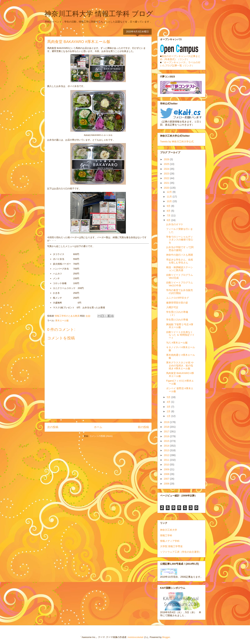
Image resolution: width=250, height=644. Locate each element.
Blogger (166, 637)
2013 (167, 450)
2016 (167, 436)
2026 (167, 159)
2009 (167, 469)
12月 (170, 192)
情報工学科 (166, 535)
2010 (167, 465)
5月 (169, 397)
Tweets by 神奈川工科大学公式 (177, 142)
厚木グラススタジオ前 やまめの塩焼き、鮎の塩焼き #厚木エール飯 (180, 365)
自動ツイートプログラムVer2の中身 (180, 284)
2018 (167, 427)
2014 (167, 446)
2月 (169, 411)
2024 (167, 169)
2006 (167, 484)
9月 (169, 206)
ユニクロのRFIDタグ (178, 298)
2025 (167, 164)
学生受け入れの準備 (177, 320)
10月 (170, 201)
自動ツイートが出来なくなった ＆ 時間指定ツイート (180, 335)
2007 (167, 479)
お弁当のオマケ (175, 224)
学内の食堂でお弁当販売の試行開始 (180, 292)
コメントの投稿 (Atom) (101, 436)
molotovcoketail (136, 637)
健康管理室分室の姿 (177, 303)
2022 (167, 178)
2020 (167, 188)
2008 (167, 474)
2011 (167, 460)
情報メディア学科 (170, 541)
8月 (169, 211)
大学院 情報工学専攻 (171, 546)
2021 (167, 183)
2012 (167, 455)
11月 (170, 197)
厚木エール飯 (62, 321)
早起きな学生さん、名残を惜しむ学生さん (180, 261)
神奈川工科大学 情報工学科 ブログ (99, 14)
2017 (167, 431)
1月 (169, 416)
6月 (169, 220)
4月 (169, 402)
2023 (167, 174)
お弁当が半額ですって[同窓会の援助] (180, 249)
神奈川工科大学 (169, 530)
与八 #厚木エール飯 (177, 343)
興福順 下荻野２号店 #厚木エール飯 (180, 326)
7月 (169, 215)
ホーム (98, 427)
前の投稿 (143, 427)
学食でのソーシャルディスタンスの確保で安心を (180, 240)
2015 (167, 441)
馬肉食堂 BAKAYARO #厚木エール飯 (180, 375)
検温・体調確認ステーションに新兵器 (180, 269)
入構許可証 (172, 307)
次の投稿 (53, 427)
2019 (167, 422)
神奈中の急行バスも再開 (180, 255)
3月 (169, 407)
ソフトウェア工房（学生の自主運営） (181, 552)
